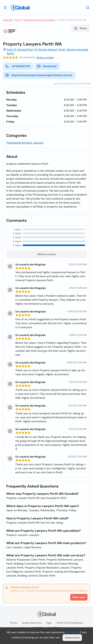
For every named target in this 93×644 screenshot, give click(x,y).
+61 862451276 (18, 66)
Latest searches (32, 623)
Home (14, 623)
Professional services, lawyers (39, 20)
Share (80, 28)
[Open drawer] (5, 7)
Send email (47, 66)
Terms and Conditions (70, 623)
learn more (72, 632)
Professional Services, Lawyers (25, 143)
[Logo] (20, 8)
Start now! (79, 597)
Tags (49, 623)
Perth (18, 20)
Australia (8, 20)
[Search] (88, 7)
